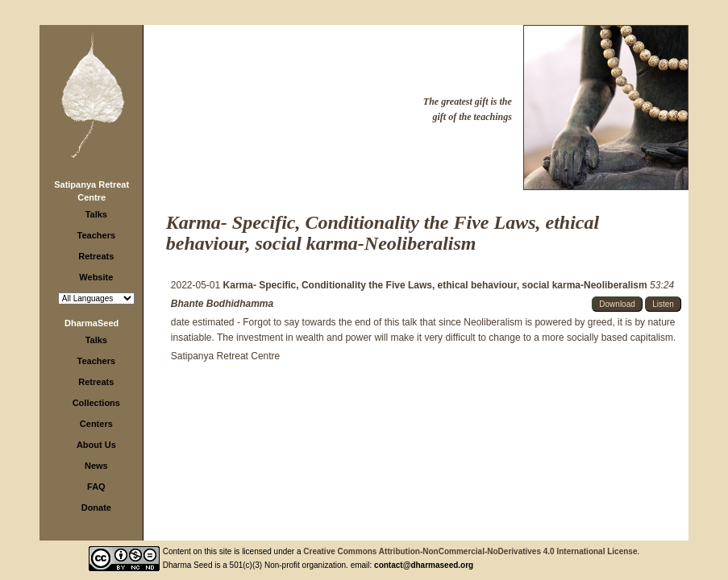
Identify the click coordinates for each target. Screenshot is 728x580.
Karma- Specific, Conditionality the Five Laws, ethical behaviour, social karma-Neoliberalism (437, 285)
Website (96, 277)
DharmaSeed (92, 323)
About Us (96, 445)
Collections (96, 403)
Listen (663, 304)
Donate (96, 507)
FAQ (96, 487)
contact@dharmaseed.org (424, 565)
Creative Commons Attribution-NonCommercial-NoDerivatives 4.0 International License (470, 551)
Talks (96, 214)
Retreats (96, 256)
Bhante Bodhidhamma (222, 304)
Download (617, 304)
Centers (96, 424)
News (96, 466)
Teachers (97, 235)
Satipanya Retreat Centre (225, 356)
